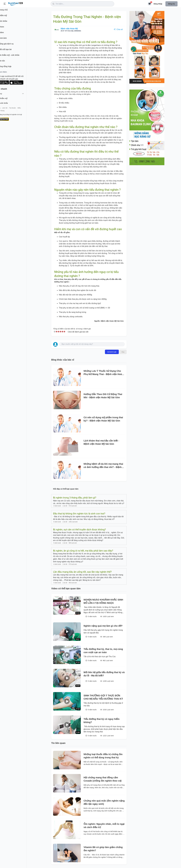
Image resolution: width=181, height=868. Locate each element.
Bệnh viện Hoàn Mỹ (69, 29)
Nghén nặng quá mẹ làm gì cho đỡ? (103, 626)
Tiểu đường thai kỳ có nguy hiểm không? (102, 721)
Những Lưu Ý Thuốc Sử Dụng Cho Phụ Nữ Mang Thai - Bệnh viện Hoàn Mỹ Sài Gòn (103, 373)
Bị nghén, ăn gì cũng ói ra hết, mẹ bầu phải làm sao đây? (83, 551)
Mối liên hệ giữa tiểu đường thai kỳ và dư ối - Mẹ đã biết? (104, 674)
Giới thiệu (5, 110)
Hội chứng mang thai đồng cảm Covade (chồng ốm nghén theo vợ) (103, 779)
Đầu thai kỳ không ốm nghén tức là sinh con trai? (79, 514)
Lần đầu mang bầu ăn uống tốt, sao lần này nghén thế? (82, 572)
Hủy (123, 352)
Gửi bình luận (112, 352)
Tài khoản (20, 110)
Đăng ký (171, 4)
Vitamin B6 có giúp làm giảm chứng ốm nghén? (103, 849)
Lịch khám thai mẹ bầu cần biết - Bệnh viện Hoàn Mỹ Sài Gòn (101, 442)
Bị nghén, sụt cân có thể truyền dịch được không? (79, 530)
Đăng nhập (158, 4)
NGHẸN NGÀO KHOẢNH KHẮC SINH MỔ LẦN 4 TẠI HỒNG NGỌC (103, 601)
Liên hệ (13, 110)
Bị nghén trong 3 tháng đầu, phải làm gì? (75, 498)
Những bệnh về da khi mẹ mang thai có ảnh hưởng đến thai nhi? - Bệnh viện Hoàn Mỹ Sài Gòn (103, 466)
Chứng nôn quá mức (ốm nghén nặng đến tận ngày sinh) (104, 802)
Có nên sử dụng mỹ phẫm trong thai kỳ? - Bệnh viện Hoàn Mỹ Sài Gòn (103, 419)
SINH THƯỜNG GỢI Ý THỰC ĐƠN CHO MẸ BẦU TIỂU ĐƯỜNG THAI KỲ (103, 697)
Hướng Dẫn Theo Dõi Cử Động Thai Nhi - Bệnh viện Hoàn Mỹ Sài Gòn (103, 396)
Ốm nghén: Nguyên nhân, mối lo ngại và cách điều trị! (104, 826)
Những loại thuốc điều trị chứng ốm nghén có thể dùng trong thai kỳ (103, 756)
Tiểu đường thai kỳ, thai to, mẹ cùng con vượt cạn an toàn (103, 651)
